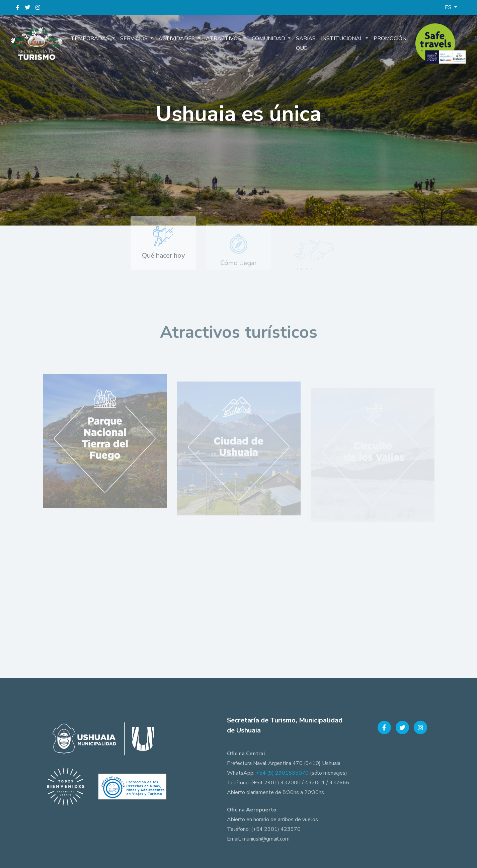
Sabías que (306, 43)
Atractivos (224, 38)
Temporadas (91, 38)
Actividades (177, 38)
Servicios (135, 38)
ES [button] (449, 7)
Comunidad (269, 38)
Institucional (343, 38)
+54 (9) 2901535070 (282, 773)
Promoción (390, 38)
